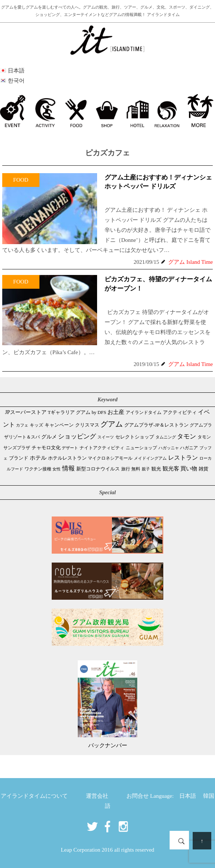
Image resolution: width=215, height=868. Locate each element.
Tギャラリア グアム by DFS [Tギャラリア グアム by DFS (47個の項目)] (77, 412)
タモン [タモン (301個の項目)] (187, 436)
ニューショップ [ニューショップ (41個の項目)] (141, 448)
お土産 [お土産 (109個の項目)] (116, 412)
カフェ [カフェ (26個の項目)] (22, 425)
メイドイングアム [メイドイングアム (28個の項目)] (150, 458)
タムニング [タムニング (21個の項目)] (166, 437)
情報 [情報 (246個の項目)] (68, 468)
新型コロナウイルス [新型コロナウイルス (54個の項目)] (98, 469)
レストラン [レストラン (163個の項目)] (183, 458)
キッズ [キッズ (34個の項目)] (36, 425)
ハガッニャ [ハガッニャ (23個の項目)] (169, 448)
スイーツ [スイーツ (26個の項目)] (106, 437)
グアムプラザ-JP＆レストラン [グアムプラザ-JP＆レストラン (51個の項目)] (156, 425)
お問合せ (138, 796)
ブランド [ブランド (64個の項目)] (19, 458)
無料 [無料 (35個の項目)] (136, 469)
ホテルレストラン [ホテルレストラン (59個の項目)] (67, 458)
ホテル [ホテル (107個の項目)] (38, 458)
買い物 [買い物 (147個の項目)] (189, 468)
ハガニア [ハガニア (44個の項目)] (189, 448)
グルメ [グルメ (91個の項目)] (49, 437)
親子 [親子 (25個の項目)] (146, 469)
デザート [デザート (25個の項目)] (70, 448)
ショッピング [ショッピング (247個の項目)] (77, 436)
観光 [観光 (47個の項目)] (156, 469)
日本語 (188, 796)
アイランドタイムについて (34, 796)
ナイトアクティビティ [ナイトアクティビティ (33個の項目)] (102, 448)
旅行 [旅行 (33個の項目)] (126, 469)
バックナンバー (108, 745)
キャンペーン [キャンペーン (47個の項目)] (59, 425)
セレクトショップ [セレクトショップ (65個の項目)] (135, 437)
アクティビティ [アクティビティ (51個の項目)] (180, 412)
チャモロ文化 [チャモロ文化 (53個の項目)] (46, 448)
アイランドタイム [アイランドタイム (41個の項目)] (144, 412)
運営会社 (97, 796)
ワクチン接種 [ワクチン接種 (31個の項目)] (38, 469)
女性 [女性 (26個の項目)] (57, 469)
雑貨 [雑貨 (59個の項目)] (203, 469)
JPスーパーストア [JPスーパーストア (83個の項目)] (26, 412)
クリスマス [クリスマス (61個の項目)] (87, 425)
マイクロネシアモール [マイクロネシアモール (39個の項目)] (110, 458)
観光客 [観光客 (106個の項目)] (171, 469)
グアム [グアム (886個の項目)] (112, 424)
